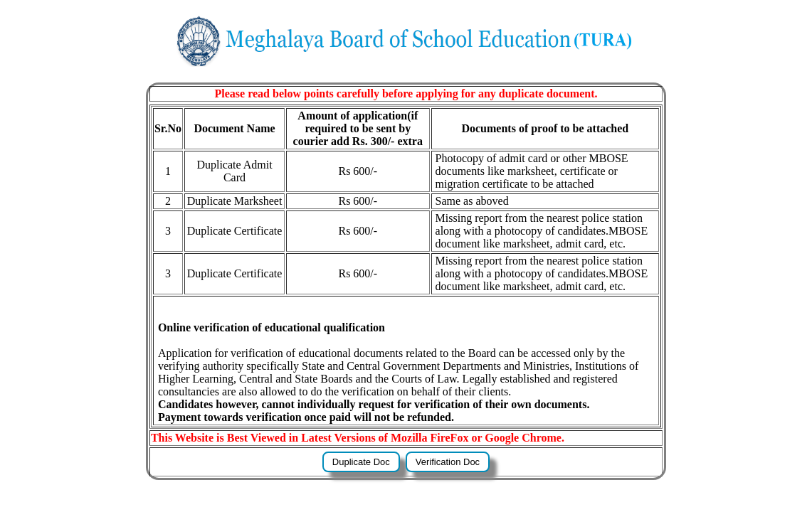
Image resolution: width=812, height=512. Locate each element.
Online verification (204, 327)
